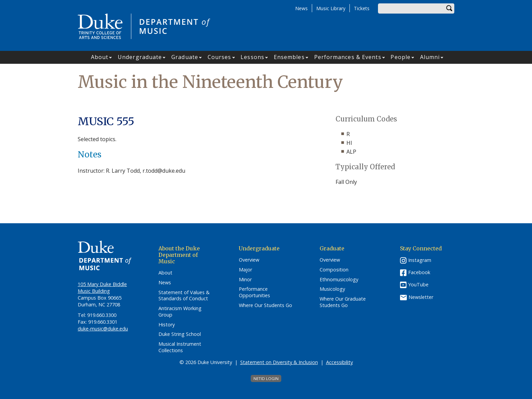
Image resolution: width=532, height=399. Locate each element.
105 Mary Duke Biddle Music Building (102, 288)
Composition (334, 270)
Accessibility (339, 362)
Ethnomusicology (339, 280)
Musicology (332, 289)
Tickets (362, 8)
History (167, 325)
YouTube (418, 284)
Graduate (185, 57)
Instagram (420, 260)
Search (449, 8)
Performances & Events (348, 57)
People (401, 57)
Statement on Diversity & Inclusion (279, 362)
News (301, 8)
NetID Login (266, 378)
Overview (249, 260)
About (100, 57)
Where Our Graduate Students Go (343, 302)
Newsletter (421, 297)
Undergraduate (140, 57)
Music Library (331, 8)
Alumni (430, 57)
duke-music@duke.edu (103, 329)
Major (245, 270)
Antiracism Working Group (180, 312)
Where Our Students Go (265, 305)
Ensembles (289, 57)
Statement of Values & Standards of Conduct (184, 296)
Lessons (252, 57)
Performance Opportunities (254, 292)
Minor (245, 280)
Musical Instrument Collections (180, 347)
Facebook (419, 272)
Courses (220, 57)
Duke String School (180, 334)
